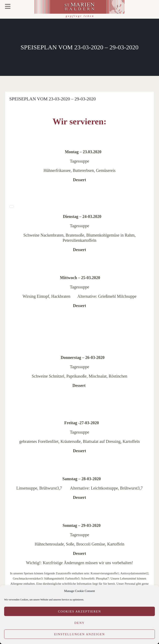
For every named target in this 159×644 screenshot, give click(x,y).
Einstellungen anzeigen (79, 634)
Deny (79, 623)
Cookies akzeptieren (79, 611)
